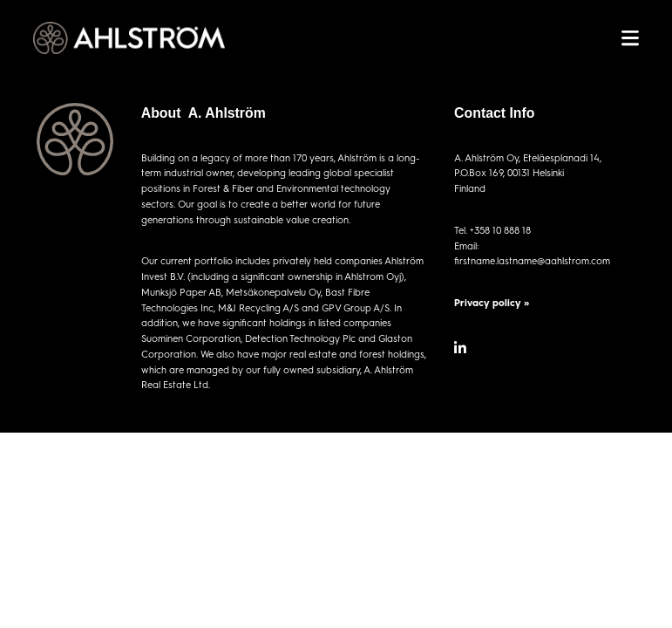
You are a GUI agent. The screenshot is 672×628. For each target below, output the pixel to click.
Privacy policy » (492, 302)
